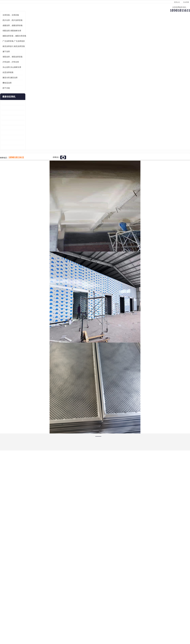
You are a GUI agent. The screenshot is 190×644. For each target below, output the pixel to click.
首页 (32, 30)
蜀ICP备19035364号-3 (53, 624)
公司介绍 (94, 24)
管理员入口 (59, 630)
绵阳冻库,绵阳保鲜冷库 (34, 61)
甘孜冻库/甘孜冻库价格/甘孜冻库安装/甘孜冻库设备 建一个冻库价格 (107, 600)
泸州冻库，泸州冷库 (33, 92)
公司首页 (33, 24)
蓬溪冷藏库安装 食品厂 (32, 162)
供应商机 (53, 24)
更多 (45, 127)
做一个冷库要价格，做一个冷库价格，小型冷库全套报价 (131, 600)
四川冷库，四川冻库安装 (35, 50)
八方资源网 (43, 630)
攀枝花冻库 (29, 113)
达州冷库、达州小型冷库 (54, 30)
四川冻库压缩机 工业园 (32, 167)
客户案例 (136, 24)
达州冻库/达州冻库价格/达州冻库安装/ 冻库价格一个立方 (73, 600)
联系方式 (156, 24)
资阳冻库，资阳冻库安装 (35, 87)
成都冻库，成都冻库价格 (35, 55)
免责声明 (51, 630)
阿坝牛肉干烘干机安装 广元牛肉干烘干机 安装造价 (35, 143)
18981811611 (119, 78)
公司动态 (115, 24)
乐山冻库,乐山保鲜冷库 (34, 97)
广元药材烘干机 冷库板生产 (34, 177)
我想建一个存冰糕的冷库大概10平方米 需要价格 (157, 600)
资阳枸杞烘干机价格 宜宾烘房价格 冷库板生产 (35, 157)
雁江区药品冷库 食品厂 (32, 148)
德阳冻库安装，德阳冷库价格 (37, 66)
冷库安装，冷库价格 (33, 45)
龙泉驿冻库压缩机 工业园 (33, 138)
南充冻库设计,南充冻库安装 (36, 76)
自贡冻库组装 (30, 102)
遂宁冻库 (28, 82)
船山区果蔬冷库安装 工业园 (34, 153)
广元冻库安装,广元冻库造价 (36, 71)
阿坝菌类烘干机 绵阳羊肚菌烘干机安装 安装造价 (35, 172)
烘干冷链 (28, 118)
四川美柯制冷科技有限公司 (39, 627)
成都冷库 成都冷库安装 (36, 600)
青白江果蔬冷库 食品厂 (32, 133)
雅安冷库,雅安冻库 (32, 108)
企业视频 (74, 24)
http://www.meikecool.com (63, 536)
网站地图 (67, 630)
